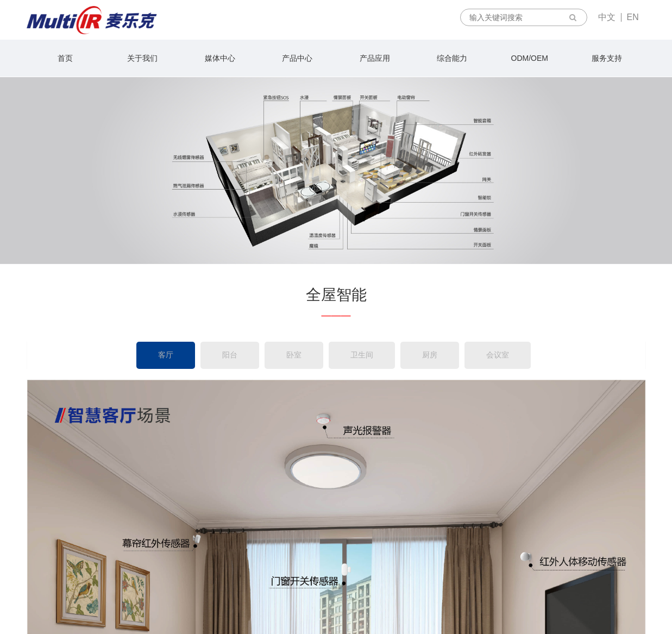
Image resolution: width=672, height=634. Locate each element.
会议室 (498, 355)
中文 (607, 17)
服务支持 (607, 58)
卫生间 (362, 355)
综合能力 (452, 58)
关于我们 (142, 58)
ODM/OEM (530, 58)
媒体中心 (220, 58)
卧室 (294, 355)
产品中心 (297, 58)
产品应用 (375, 58)
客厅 (166, 355)
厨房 (430, 355)
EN (633, 17)
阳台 (230, 355)
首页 (65, 58)
